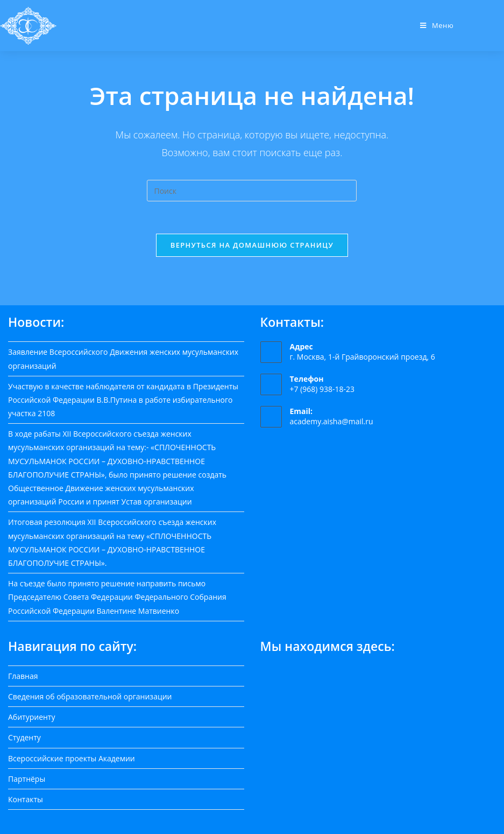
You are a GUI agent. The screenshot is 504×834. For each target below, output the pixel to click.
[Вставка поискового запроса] (252, 191)
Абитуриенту (31, 717)
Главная (23, 676)
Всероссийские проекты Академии (72, 758)
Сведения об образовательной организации (90, 696)
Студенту (24, 737)
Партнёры (27, 779)
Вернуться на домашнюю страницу (252, 245)
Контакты (26, 799)
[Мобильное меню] (437, 25)
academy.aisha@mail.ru (332, 421)
